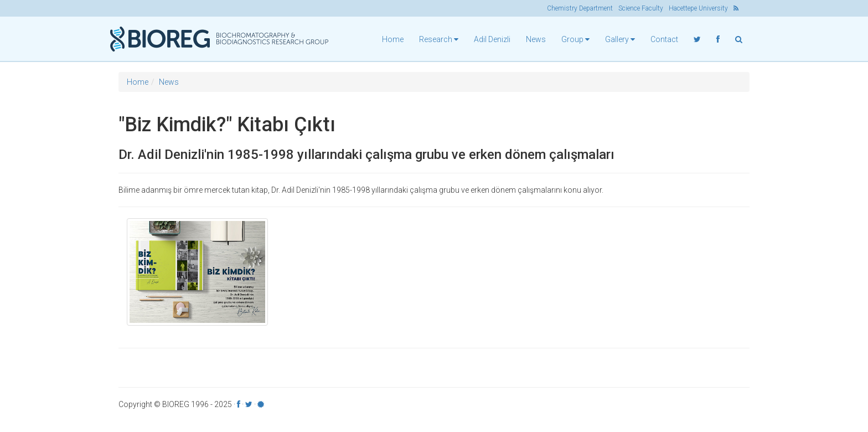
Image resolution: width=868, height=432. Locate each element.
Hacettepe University (698, 8)
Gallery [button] (620, 39)
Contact (664, 39)
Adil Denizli (492, 39)
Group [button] (575, 39)
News (536, 39)
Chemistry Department (580, 8)
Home (393, 39)
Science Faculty (641, 8)
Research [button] (439, 39)
